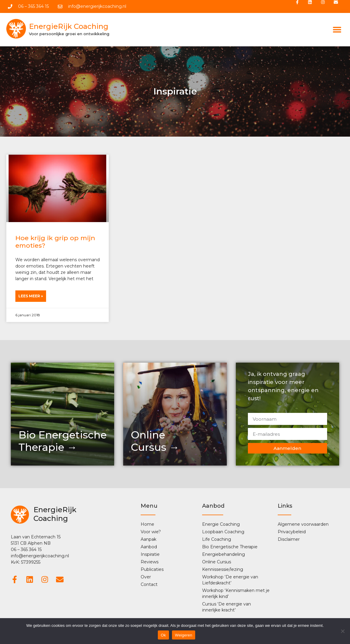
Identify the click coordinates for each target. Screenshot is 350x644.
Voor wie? (151, 532)
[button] (337, 30)
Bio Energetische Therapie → (63, 442)
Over (146, 577)
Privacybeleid (292, 532)
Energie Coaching (221, 525)
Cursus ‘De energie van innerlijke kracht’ (227, 608)
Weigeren (184, 635)
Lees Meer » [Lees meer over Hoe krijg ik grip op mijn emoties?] (31, 297)
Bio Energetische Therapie (230, 547)
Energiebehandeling (223, 555)
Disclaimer (289, 540)
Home (147, 525)
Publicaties (152, 570)
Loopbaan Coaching (223, 532)
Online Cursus (217, 562)
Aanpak (148, 540)
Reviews (150, 562)
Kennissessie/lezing (223, 570)
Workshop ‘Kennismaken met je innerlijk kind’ (236, 594)
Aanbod (150, 547)
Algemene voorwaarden (303, 525)
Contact (149, 585)
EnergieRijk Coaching (69, 27)
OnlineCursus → (155, 442)
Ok (163, 635)
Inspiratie (150, 555)
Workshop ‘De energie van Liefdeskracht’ (230, 581)
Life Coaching (217, 540)
